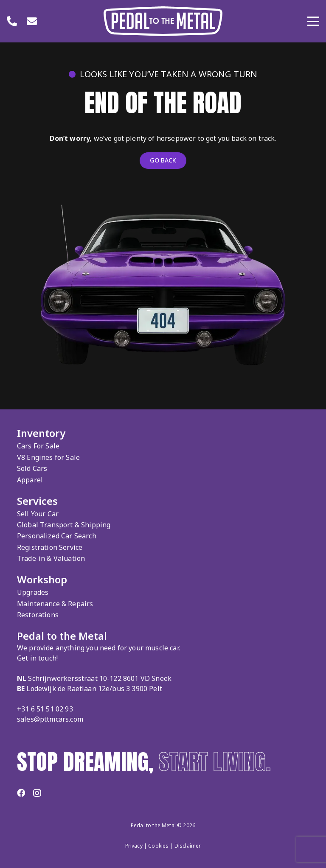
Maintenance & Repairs (55, 604)
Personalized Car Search (57, 536)
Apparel (30, 480)
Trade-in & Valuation (51, 558)
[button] (313, 21)
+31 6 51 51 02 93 (45, 709)
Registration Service (50, 547)
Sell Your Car (38, 514)
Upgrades (33, 592)
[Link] (12, 21)
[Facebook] (21, 793)
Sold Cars (32, 468)
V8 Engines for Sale (48, 457)
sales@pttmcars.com (50, 719)
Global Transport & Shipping (64, 525)
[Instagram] (37, 793)
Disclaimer (188, 846)
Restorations (38, 615)
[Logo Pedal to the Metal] (163, 21)
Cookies (158, 846)
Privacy (134, 846)
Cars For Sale (38, 446)
